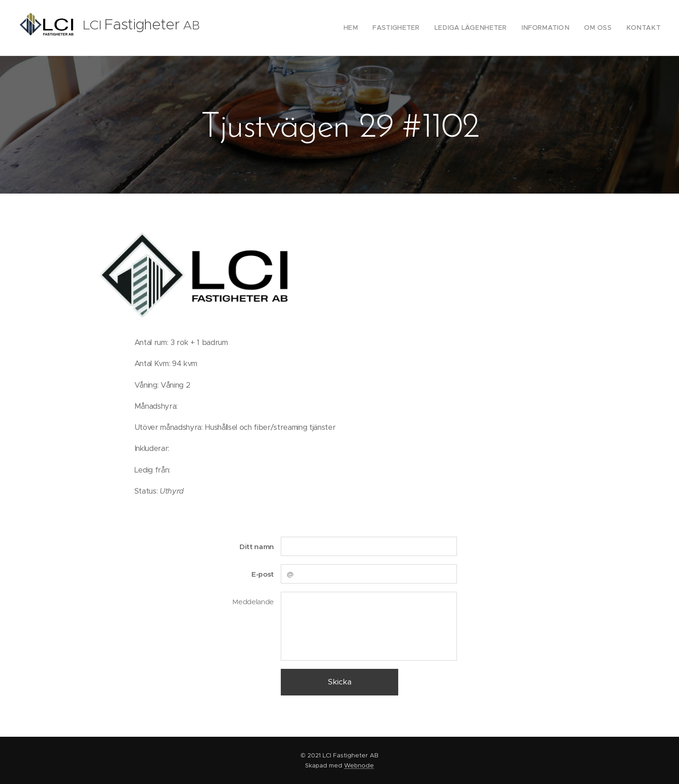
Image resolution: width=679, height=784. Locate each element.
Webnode (359, 765)
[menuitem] (374, 28)
